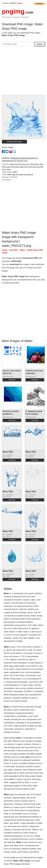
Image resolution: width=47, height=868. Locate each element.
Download (12, 380)
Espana (20, 3)
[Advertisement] (23, 72)
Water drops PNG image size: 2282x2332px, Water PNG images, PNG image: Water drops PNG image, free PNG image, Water (23, 167)
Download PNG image (14, 142)
